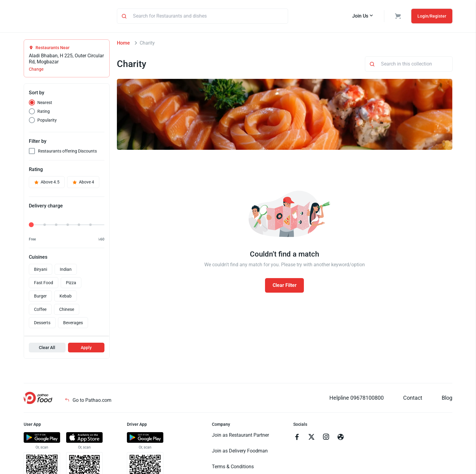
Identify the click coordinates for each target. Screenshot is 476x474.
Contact (413, 399)
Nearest (45, 103)
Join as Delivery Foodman (240, 452)
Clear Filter (285, 286)
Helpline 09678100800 (357, 399)
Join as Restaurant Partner (240, 436)
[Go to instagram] (326, 439)
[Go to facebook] (297, 439)
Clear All (47, 348)
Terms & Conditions (233, 467)
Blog (447, 399)
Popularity (47, 121)
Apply (86, 348)
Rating (44, 112)
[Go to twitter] (311, 439)
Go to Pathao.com (88, 401)
